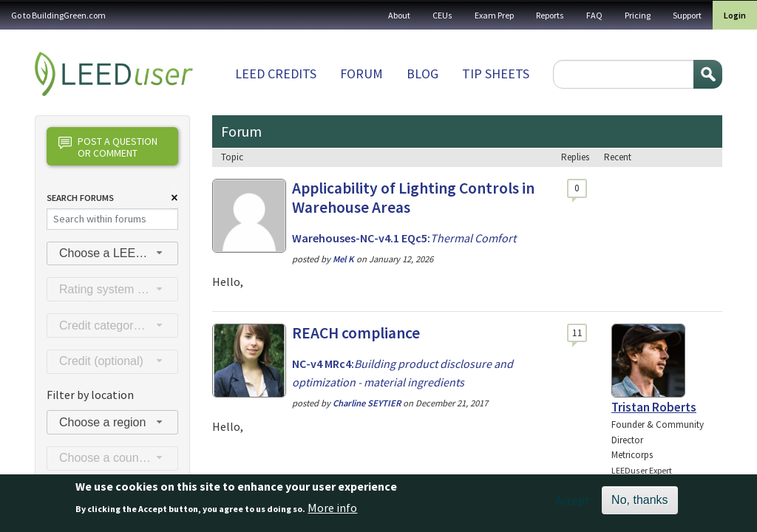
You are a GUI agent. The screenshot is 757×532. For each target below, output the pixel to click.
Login (735, 15)
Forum (361, 74)
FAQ (594, 15)
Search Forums (80, 198)
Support (687, 15)
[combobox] (112, 254)
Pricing (638, 15)
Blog (422, 74)
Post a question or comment (108, 147)
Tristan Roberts (654, 407)
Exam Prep (494, 15)
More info (332, 513)
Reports (550, 15)
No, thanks (639, 505)
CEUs (442, 15)
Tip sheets (496, 74)
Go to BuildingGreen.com (58, 15)
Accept (573, 505)
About (399, 15)
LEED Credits (276, 74)
